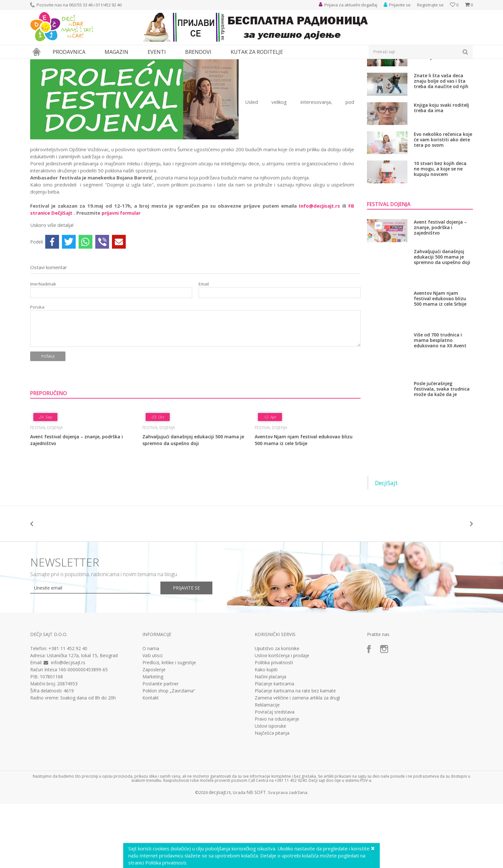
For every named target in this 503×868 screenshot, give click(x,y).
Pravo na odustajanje (277, 778)
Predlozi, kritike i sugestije (169, 722)
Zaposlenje (154, 729)
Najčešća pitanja (272, 792)
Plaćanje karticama (274, 743)
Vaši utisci (153, 715)
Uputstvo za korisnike (277, 707)
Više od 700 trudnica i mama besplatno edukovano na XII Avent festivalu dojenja (440, 399)
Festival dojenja (111, 63)
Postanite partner (161, 743)
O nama (151, 707)
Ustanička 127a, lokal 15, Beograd (82, 714)
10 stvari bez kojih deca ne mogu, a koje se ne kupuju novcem (440, 228)
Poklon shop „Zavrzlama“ (169, 750)
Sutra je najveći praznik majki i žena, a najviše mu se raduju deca (443, 111)
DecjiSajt (386, 542)
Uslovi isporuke (270, 785)
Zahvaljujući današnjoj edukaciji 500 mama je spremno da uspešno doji (193, 499)
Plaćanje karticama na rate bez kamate (295, 750)
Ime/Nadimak (43, 343)
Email (204, 343)
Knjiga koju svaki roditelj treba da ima (441, 167)
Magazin (59, 63)
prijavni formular (121, 272)
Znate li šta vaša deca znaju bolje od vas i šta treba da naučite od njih (441, 140)
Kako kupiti (266, 729)
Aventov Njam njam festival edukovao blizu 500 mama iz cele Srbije (304, 499)
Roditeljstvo (81, 63)
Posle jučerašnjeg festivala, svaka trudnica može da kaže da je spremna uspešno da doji (442, 448)
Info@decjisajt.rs (320, 265)
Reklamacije (267, 764)
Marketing (153, 736)
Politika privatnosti (274, 722)
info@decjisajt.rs (68, 721)
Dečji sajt (38, 63)
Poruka (37, 366)
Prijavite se (188, 647)
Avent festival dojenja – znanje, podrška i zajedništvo (77, 499)
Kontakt (151, 757)
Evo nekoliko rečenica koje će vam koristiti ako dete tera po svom (443, 198)
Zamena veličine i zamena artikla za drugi (297, 757)
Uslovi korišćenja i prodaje (282, 715)
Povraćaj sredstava (275, 771)
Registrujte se (430, 5)
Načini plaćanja (270, 736)
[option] (67, 583)
